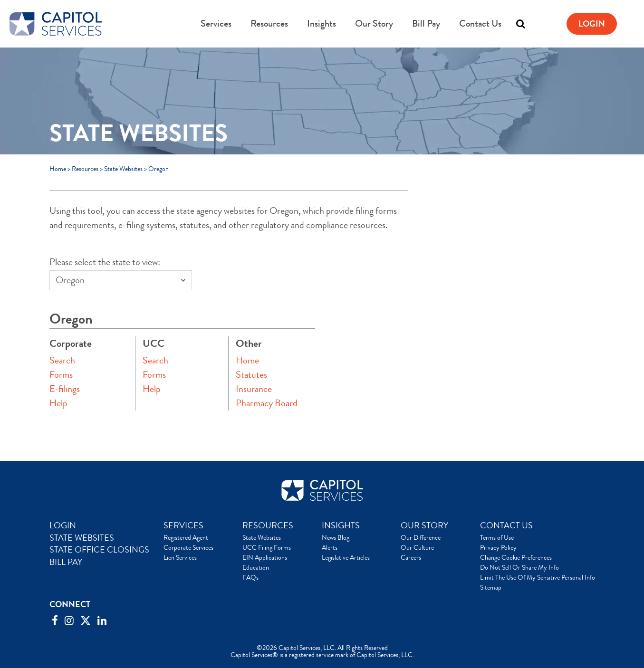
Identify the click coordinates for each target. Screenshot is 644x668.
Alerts (330, 547)
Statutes (251, 375)
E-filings (65, 389)
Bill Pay (426, 24)
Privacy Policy (498, 547)
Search (62, 360)
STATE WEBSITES (82, 538)
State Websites (123, 169)
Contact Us (480, 24)
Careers (411, 557)
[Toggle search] (520, 24)
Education (256, 567)
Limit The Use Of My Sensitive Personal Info (538, 577)
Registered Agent (186, 537)
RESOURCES (268, 525)
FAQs (250, 577)
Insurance (254, 389)
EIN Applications (265, 557)
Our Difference (421, 537)
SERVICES (183, 525)
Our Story (374, 24)
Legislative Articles (346, 557)
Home (58, 169)
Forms (61, 375)
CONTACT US (506, 525)
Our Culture (417, 547)
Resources (269, 24)
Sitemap (491, 587)
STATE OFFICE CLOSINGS (99, 550)
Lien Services (180, 557)
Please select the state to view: (105, 262)
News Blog (336, 537)
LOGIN (63, 525)
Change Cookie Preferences (516, 557)
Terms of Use (497, 537)
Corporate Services (188, 547)
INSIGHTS (341, 525)
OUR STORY (424, 525)
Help (58, 403)
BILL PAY (66, 562)
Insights (322, 24)
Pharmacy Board (267, 403)
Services (216, 24)
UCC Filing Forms (267, 547)
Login (592, 24)
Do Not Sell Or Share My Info (519, 567)
